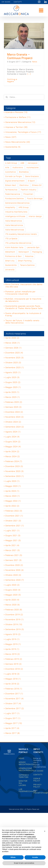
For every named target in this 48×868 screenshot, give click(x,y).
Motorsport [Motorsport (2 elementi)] (24, 252)
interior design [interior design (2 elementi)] (35, 216)
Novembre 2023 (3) (15, 471)
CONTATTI (38, 775)
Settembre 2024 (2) (15, 427)
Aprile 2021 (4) (12, 545)
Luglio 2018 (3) (12, 674)
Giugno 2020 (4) (13, 590)
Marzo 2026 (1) (13, 343)
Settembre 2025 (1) (15, 368)
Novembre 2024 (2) (15, 417)
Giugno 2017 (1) (13, 718)
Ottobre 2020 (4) (13, 575)
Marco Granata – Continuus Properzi (20, 56)
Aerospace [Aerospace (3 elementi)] (33, 163)
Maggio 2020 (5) (13, 595)
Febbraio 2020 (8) (14, 610)
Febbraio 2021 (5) (14, 555)
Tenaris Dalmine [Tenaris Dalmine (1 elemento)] (27, 265)
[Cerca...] (24, 97)
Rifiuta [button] (13, 857)
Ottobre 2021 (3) (13, 521)
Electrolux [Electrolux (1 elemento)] (24, 185)
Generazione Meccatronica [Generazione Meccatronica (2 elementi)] (17, 203)
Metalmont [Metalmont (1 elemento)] (10, 252)
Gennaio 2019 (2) (14, 664)
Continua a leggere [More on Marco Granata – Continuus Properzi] (12, 80)
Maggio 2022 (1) (13, 501)
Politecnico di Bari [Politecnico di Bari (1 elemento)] (14, 256)
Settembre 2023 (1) (15, 476)
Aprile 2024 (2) (12, 452)
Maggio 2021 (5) (13, 540)
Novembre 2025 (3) (15, 358)
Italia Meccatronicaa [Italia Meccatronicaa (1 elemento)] (15, 230)
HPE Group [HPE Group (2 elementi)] (24, 207)
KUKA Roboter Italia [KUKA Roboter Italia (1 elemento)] (14, 247)
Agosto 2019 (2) (13, 634)
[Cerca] (7, 97)
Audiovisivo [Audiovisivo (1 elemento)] (18, 167)
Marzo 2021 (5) (13, 550)
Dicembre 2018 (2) (14, 669)
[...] (29, 74)
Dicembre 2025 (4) (14, 353)
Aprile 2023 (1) (12, 491)
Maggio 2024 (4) (13, 447)
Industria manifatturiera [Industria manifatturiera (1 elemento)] (16, 212)
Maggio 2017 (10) (14, 723)
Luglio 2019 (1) (12, 639)
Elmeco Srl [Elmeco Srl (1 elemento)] (37, 185)
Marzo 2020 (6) (13, 605)
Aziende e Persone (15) (16, 112)
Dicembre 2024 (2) (14, 412)
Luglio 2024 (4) (12, 437)
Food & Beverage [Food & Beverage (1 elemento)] (35, 199)
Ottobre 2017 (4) (13, 704)
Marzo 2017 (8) (13, 733)
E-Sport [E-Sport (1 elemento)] (31, 181)
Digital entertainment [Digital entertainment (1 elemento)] (15, 181)
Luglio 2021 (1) (12, 531)
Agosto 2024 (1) (13, 432)
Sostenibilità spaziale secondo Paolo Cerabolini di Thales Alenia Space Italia (24, 307)
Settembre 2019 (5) (15, 629)
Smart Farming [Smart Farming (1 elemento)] (25, 261)
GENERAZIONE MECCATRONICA (26, 769)
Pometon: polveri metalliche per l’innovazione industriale (20, 293)
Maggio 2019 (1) (13, 644)
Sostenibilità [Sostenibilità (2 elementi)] (11, 265)
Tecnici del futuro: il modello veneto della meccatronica (22, 322)
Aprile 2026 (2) (12, 338)
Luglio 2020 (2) (12, 585)
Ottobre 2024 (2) (13, 422)
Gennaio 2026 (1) (14, 348)
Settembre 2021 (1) (15, 526)
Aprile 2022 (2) (12, 506)
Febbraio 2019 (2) (14, 659)
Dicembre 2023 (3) (14, 466)
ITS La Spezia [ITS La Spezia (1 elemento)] (11, 239)
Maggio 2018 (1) (13, 679)
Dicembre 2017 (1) (14, 694)
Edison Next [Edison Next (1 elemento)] (11, 185)
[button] (45, 831)
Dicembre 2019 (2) (14, 615)
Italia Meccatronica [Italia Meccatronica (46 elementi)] (14, 225)
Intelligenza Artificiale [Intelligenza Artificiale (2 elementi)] (15, 216)
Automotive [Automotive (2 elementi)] (10, 172)
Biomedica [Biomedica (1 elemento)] (24, 172)
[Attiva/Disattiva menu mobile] (42, 10)
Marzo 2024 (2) (13, 456)
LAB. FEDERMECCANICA (27, 790)
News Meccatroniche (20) (18, 142)
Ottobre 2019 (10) (14, 624)
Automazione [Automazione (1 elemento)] (33, 167)
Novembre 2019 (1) (15, 620)
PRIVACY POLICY (37, 786)
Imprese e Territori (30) (17, 127)
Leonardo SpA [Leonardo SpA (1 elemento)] (33, 247)
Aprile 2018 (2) (12, 684)
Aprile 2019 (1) (12, 649)
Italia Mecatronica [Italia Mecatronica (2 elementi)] (14, 221)
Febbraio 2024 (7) (14, 461)
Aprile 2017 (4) (12, 728)
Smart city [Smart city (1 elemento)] (10, 261)
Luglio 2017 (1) (12, 713)
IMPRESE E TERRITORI (24, 776)
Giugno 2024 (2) (13, 442)
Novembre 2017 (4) (15, 699)
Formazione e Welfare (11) (18, 117)
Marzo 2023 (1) (13, 496)
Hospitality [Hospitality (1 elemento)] (10, 207)
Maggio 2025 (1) (13, 387)
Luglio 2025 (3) (12, 377)
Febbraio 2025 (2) (14, 402)
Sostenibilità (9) (13, 147)
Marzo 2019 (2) (13, 654)
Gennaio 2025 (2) (14, 407)
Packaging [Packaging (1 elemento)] (37, 252)
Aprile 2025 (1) (12, 392)
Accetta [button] (35, 857)
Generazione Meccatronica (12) (20, 122)
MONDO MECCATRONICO (26, 763)
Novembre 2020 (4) (15, 570)
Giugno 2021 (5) (13, 536)
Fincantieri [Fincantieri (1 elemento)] (28, 194)
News (35, 62)
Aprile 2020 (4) (12, 600)
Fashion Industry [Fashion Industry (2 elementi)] (29, 190)
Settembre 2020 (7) (15, 580)
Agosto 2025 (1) (13, 372)
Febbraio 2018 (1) (14, 689)
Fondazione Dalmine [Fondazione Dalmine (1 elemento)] (14, 199)
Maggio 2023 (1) (13, 486)
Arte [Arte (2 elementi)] (7, 167)
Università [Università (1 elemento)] (10, 270)
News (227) (11, 137)
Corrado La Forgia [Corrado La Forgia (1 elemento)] (14, 176)
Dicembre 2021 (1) (14, 516)
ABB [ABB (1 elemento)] (22, 163)
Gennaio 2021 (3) (14, 560)
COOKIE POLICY (37, 780)
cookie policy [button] (31, 837)
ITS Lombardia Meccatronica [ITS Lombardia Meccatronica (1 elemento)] (18, 243)
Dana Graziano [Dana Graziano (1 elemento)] (32, 176)
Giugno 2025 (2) (13, 382)
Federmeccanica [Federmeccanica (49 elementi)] (13, 194)
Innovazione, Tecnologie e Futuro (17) (23, 132)
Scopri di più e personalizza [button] (24, 863)
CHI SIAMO (38, 771)
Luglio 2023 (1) (12, 481)
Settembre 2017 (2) (15, 708)
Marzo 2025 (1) (13, 397)
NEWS (21, 758)
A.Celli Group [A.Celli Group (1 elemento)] (11, 163)
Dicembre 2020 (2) (14, 565)
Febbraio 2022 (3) (14, 511)
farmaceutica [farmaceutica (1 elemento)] (11, 190)
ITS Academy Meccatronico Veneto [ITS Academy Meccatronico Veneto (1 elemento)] (21, 234)
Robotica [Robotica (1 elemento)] (29, 256)
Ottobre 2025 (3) (13, 363)
